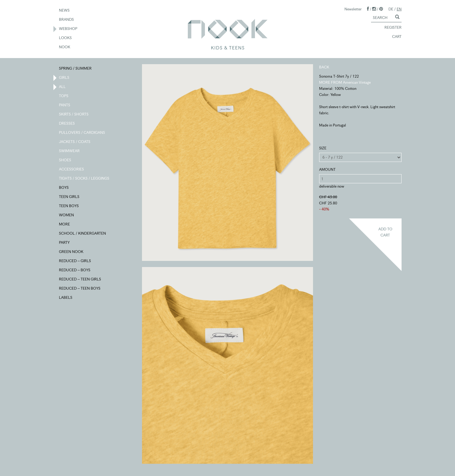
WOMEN (67, 215)
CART (394, 37)
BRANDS (67, 20)
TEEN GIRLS (69, 197)
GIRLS (64, 78)
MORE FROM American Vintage (345, 82)
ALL (63, 87)
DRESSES (67, 124)
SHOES (65, 160)
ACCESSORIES (72, 170)
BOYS (64, 188)
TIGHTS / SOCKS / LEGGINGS (84, 179)
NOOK (65, 47)
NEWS (65, 11)
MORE (65, 225)
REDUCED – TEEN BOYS (80, 289)
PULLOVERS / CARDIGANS (82, 133)
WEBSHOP (68, 29)
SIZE (323, 148)
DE (391, 9)
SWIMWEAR (70, 151)
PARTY (65, 243)
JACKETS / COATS (75, 142)
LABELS (66, 298)
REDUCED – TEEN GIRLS (80, 280)
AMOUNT (327, 169)
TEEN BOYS (69, 206)
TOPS (64, 96)
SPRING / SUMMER (76, 69)
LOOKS (66, 38)
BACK (324, 67)
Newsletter (353, 9)
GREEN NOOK (71, 252)
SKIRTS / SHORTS (74, 115)
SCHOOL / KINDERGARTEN (83, 234)
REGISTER (390, 28)
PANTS (65, 105)
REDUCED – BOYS (75, 270)
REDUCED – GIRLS (75, 261)
